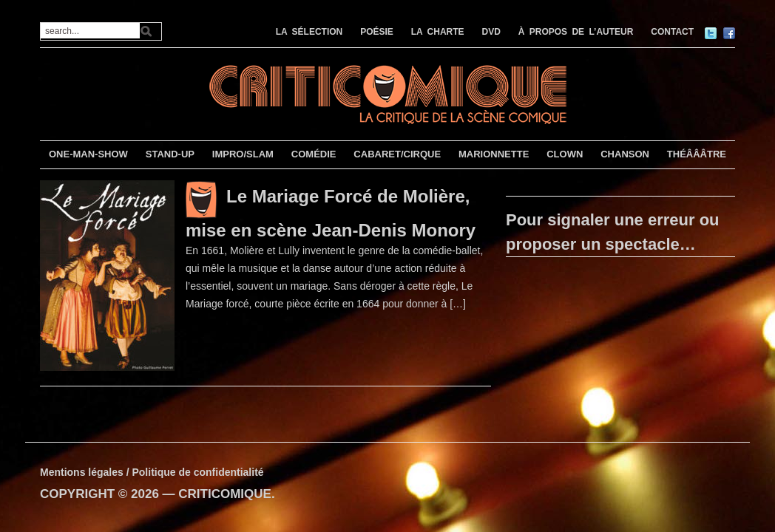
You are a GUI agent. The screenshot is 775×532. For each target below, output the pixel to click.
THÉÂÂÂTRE (697, 154)
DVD (491, 32)
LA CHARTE (438, 32)
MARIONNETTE (494, 154)
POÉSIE (377, 32)
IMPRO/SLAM (243, 154)
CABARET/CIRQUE (397, 154)
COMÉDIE (314, 154)
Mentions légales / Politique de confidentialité (152, 472)
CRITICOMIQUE (225, 494)
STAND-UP (170, 154)
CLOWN (565, 154)
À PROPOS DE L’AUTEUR (576, 32)
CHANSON (625, 154)
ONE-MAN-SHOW (88, 154)
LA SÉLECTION (309, 32)
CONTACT (672, 32)
